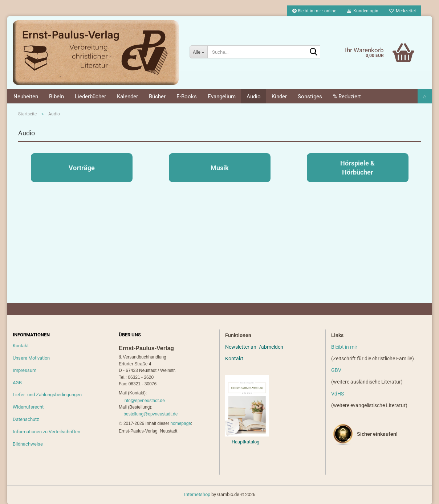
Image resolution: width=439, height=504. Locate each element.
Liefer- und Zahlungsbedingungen (47, 395)
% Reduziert (347, 97)
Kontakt (21, 346)
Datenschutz (26, 419)
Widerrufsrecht (28, 407)
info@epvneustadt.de (144, 401)
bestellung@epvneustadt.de (151, 414)
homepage (181, 423)
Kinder (279, 97)
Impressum (25, 370)
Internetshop (197, 494)
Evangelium (222, 97)
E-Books (187, 97)
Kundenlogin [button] (363, 11)
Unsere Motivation (31, 358)
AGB (17, 383)
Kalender (127, 97)
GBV (336, 370)
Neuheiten (26, 97)
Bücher (157, 97)
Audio (254, 97)
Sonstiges (310, 97)
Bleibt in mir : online (314, 11)
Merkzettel (403, 11)
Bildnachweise (28, 444)
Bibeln (56, 97)
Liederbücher (90, 97)
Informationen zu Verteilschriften (46, 432)
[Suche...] (198, 52)
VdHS (338, 394)
